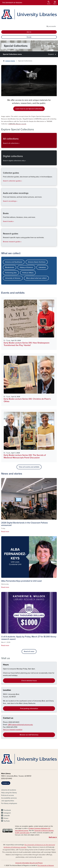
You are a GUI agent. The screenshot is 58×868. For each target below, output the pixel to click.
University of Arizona (13, 278)
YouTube (7, 821)
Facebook (7, 810)
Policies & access (8, 795)
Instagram (7, 813)
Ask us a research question (13, 730)
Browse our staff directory (29, 735)
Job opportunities (8, 801)
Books (3, 224)
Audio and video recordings (3, 204)
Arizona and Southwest (14, 262)
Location (7, 690)
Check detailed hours (29, 681)
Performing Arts (11, 273)
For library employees (9, 803)
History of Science (26, 267)
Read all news (29, 651)
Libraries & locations (9, 790)
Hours (6, 665)
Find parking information (29, 709)
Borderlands (10, 267)
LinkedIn (7, 816)
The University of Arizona (46, 865)
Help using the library (9, 793)
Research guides (3, 244)
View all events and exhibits (29, 467)
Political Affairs (28, 273)
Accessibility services (9, 798)
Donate (29, 37)
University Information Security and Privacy (29, 863)
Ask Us (29, 32)
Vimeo (6, 818)
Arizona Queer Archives (37, 262)
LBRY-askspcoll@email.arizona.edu (20, 725)
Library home (10, 61)
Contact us (8, 718)
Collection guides (3, 184)
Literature (42, 267)
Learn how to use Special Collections (29, 109)
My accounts (51, 26)
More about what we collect (36, 278)
